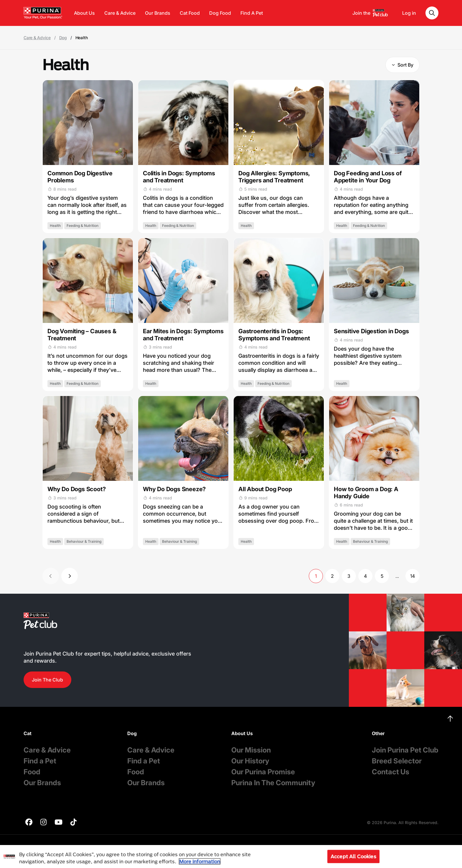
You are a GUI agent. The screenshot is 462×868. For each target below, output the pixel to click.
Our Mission (251, 750)
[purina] (29, 823)
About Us (84, 13)
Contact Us (391, 772)
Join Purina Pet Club (405, 750)
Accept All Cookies (353, 856)
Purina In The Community (273, 783)
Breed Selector (397, 761)
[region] (231, 857)
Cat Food (190, 13)
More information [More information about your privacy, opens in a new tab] (200, 861)
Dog (63, 38)
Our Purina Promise (263, 772)
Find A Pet (252, 13)
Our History (250, 761)
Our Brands (158, 13)
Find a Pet (40, 761)
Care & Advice (120, 13)
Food (32, 772)
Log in (409, 13)
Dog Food (220, 13)
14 (412, 576)
